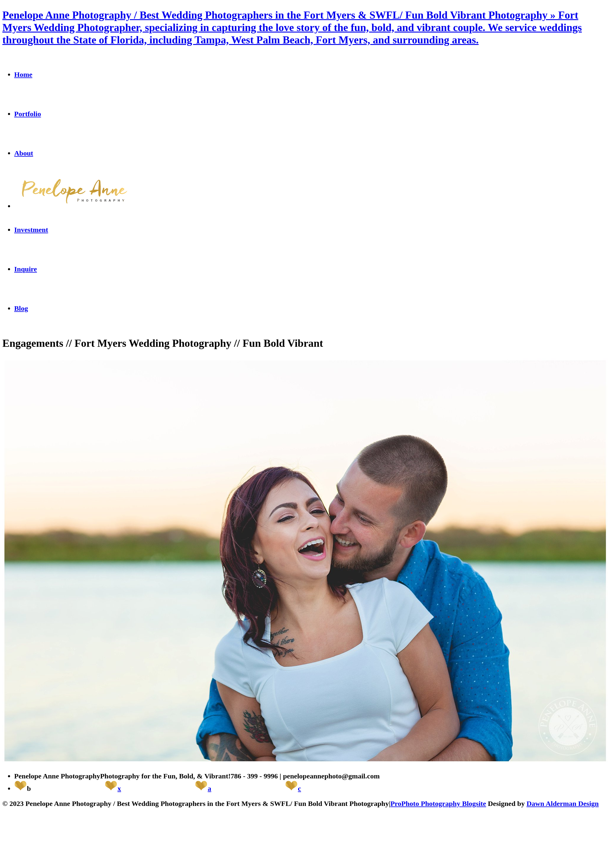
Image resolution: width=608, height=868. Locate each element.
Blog (21, 308)
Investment (31, 230)
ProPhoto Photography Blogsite (438, 804)
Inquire (26, 269)
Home (23, 75)
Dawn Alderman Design (562, 804)
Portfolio (28, 114)
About (24, 153)
